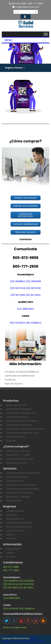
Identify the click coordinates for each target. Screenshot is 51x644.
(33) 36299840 (18, 281)
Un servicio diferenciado (19, 527)
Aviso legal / (39, 641)
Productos (10, 380)
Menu (8, 40)
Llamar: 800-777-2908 (18, 455)
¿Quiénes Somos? (15, 511)
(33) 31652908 (34, 281)
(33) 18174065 (18, 295)
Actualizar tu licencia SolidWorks (22, 372)
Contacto (11, 557)
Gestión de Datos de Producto (22, 421)
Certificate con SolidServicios (21, 485)
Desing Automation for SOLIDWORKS (25, 429)
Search (16, 12)
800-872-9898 (11, 567)
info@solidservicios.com (26, 7)
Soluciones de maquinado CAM (22, 433)
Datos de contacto (16, 463)
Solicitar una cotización (18, 451)
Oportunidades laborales (19, 523)
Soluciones (12, 515)
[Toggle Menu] (46, 34)
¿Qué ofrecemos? (16, 531)
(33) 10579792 (33, 288)
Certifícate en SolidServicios (20, 376)
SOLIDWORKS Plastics (17, 417)
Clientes (10, 535)
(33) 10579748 (18, 288)
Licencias (11, 441)
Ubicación (11, 539)
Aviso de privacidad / (24, 641)
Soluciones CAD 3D (16, 405)
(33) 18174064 (33, 295)
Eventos (10, 553)
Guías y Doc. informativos (20, 493)
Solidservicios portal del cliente (23, 489)
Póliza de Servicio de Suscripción (23, 473)
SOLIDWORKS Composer (19, 425)
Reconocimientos (15, 519)
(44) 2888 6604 (26, 309)
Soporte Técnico (14, 384)
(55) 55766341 (18, 323)
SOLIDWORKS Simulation (19, 409)
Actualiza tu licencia (17, 477)
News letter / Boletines (18, 497)
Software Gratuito (16, 437)
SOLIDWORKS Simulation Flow (21, 413)
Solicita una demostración (20, 459)
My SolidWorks (14, 501)
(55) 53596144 (34, 323)
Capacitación (13, 549)
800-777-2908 (11, 570)
